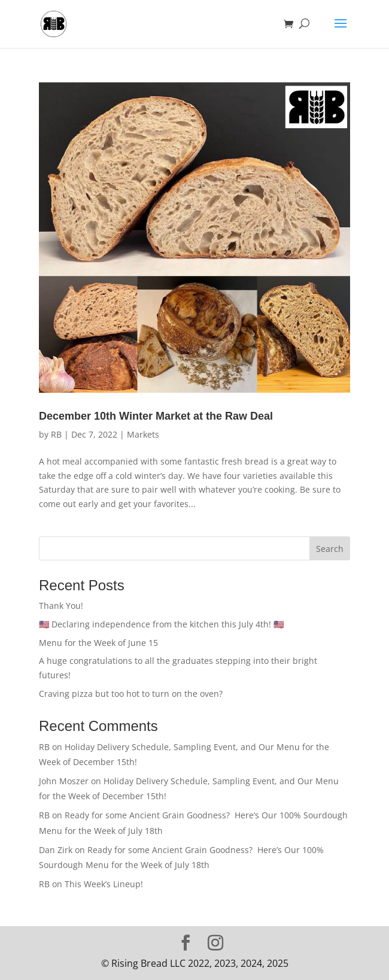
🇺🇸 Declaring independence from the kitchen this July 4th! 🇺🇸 (161, 624)
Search (330, 549)
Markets (143, 434)
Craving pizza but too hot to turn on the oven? (132, 694)
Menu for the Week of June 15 (98, 643)
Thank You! (61, 606)
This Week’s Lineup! (104, 884)
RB (56, 434)
